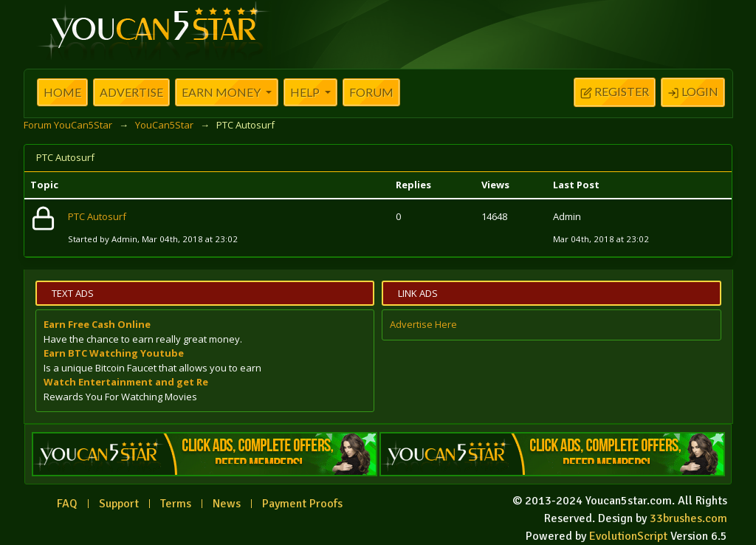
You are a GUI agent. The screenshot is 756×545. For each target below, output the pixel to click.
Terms (176, 504)
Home (62, 92)
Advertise (131, 92)
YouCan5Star (164, 125)
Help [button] (306, 92)
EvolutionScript (628, 536)
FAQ (67, 504)
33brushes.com (688, 518)
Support (119, 504)
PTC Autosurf (97, 216)
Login (693, 93)
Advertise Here (423, 324)
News (227, 504)
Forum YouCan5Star (68, 125)
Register (615, 93)
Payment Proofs (302, 504)
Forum (371, 92)
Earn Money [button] (222, 92)
